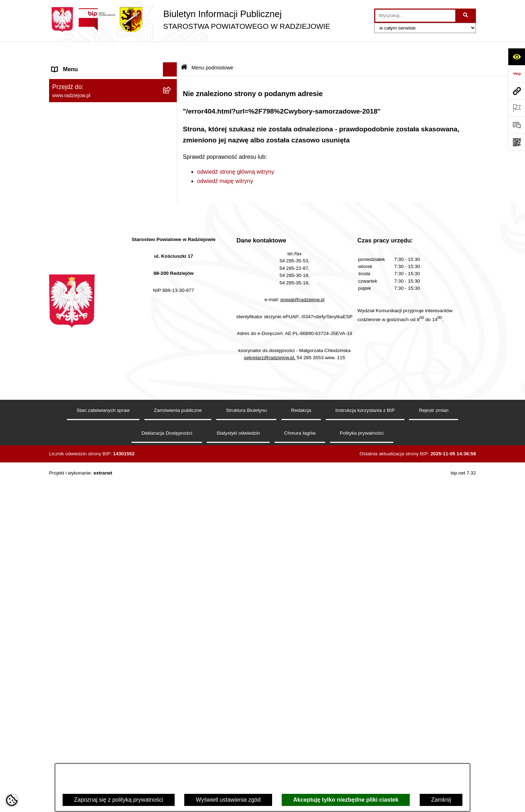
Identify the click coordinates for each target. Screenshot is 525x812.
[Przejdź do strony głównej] (190, 20)
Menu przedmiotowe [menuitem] (78, 197)
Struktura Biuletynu (246, 749)
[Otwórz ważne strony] (516, 108)
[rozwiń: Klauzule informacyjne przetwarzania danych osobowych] (172, 240)
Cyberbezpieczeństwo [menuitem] (80, 490)
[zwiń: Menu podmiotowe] (172, 66)
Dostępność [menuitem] (67, 505)
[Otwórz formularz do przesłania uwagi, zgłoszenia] (516, 125)
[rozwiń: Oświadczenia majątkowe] (172, 160)
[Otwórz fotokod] (516, 142)
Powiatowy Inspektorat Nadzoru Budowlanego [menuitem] (92, 295)
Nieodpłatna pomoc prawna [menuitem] (87, 419)
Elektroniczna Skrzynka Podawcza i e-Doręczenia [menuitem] (100, 318)
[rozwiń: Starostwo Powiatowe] (172, 122)
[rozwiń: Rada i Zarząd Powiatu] (172, 103)
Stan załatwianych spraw (103, 749)
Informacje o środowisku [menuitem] (83, 277)
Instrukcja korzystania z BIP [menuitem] (87, 226)
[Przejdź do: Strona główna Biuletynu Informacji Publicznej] (184, 50)
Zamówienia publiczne (178, 749)
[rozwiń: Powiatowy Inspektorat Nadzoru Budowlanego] (172, 291)
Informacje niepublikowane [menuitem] (86, 462)
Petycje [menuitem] (61, 433)
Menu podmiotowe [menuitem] (75, 65)
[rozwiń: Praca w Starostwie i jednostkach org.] (172, 263)
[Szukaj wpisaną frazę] (466, 16)
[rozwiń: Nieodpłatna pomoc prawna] (172, 420)
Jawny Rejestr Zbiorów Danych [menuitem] (91, 476)
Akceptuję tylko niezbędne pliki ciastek (346, 800)
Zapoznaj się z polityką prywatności (119, 800)
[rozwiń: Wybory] (172, 391)
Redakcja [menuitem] (64, 211)
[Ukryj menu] (170, 51)
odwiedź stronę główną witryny (236, 153)
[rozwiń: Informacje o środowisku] (172, 277)
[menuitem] (113, 84)
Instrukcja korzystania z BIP (365, 749)
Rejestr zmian (434, 749)
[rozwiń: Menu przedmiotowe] (172, 197)
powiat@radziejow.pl (302, 638)
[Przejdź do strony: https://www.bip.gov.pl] (516, 74)
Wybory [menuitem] (62, 391)
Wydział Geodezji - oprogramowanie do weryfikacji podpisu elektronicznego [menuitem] (102, 341)
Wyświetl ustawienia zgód (228, 800)
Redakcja (301, 749)
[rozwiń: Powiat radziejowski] (172, 84)
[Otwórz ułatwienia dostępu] (516, 57)
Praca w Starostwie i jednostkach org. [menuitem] (99, 263)
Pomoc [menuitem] (61, 448)
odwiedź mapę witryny (225, 163)
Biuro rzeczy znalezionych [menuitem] (85, 405)
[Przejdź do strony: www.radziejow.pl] (516, 91)
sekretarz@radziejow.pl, (270, 696)
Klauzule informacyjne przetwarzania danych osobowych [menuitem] (98, 244)
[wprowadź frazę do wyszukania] (415, 16)
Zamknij (441, 800)
